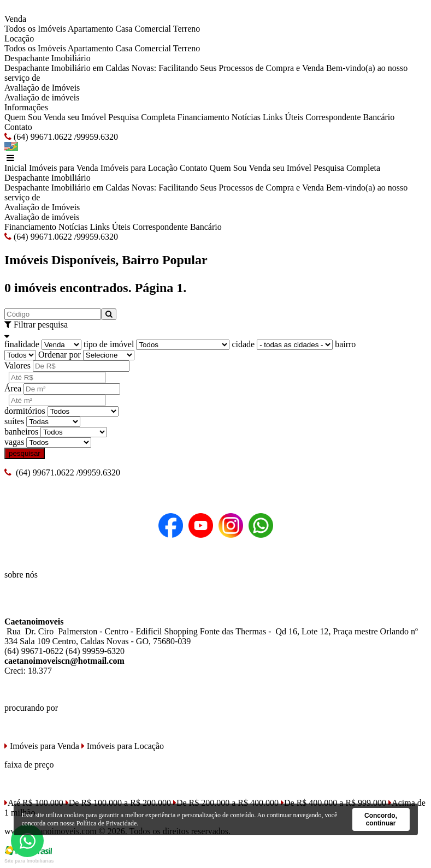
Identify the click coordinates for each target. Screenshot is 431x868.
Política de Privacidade (107, 823)
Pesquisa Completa (141, 117)
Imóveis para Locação (139, 168)
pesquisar (25, 453)
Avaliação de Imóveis (42, 88)
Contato (18, 127)
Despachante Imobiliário (48, 58)
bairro (345, 344)
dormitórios (25, 411)
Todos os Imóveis (35, 29)
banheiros (21, 432)
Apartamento (91, 29)
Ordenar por (60, 355)
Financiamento (203, 117)
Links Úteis (283, 117)
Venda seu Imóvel (75, 117)
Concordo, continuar (381, 819)
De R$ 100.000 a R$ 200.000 (118, 803)
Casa (124, 29)
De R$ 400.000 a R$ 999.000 (333, 803)
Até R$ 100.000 (34, 803)
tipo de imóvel (109, 344)
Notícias (246, 117)
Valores (17, 365)
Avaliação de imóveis (42, 97)
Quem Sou (23, 117)
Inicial (16, 168)
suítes (14, 421)
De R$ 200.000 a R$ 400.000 (226, 803)
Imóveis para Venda (64, 168)
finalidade (22, 344)
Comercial (153, 29)
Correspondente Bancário (350, 117)
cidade (243, 344)
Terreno (187, 29)
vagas (14, 442)
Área (13, 388)
